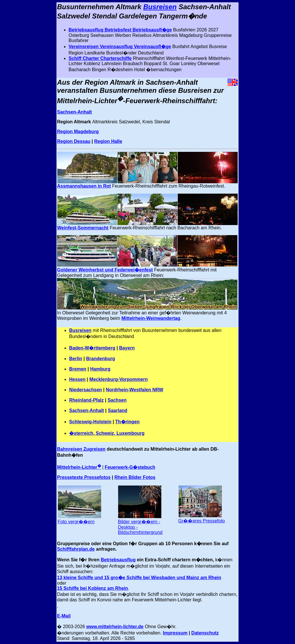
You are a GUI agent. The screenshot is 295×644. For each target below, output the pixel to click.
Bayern (127, 348)
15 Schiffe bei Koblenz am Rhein (92, 588)
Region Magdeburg (78, 132)
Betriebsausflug (118, 560)
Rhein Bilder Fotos (135, 477)
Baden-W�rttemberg (92, 348)
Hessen (77, 379)
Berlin (76, 359)
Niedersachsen (86, 390)
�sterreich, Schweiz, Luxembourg (107, 433)
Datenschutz (205, 633)
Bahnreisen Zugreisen (81, 449)
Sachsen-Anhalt (74, 112)
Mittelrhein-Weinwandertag (151, 318)
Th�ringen (127, 422)
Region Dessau (74, 141)
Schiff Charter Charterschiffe (100, 58)
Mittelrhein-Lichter (79, 467)
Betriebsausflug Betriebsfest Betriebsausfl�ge (120, 30)
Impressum (175, 633)
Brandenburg (101, 359)
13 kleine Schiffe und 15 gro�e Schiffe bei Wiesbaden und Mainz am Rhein (139, 578)
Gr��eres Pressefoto (202, 521)
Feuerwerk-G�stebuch (130, 467)
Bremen (78, 369)
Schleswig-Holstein (90, 422)
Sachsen (117, 400)
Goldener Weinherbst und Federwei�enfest (105, 270)
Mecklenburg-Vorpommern (118, 379)
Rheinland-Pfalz (86, 400)
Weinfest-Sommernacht (83, 228)
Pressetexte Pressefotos (84, 477)
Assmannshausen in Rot (84, 186)
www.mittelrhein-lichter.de (115, 627)
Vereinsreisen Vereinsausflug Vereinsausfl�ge (120, 47)
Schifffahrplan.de (76, 549)
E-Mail (64, 616)
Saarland (118, 410)
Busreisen (160, 7)
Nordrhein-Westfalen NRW (134, 390)
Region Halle (108, 141)
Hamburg (100, 369)
